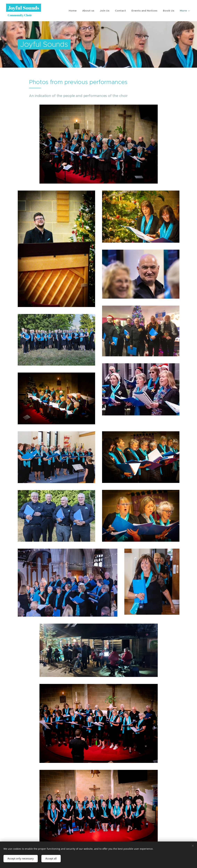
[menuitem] (74, 11)
